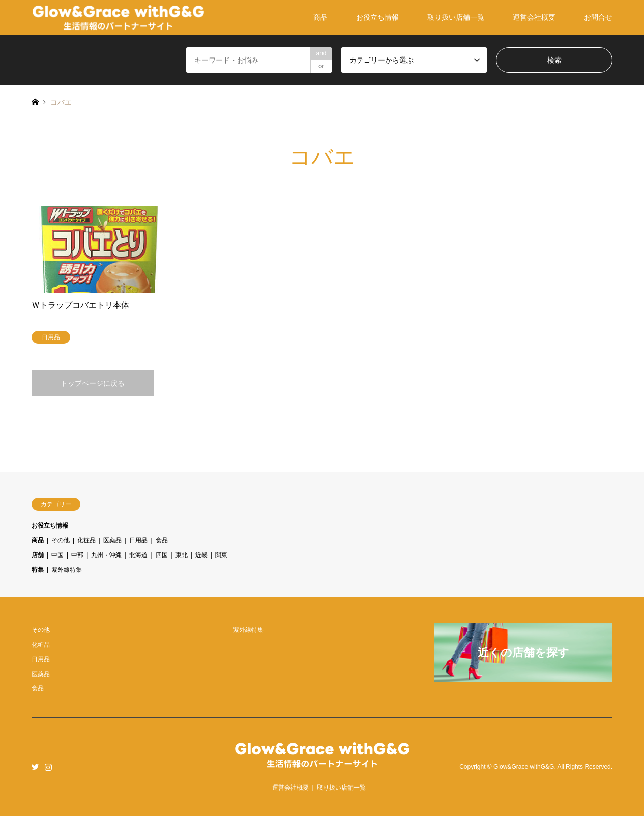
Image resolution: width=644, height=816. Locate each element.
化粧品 (86, 540)
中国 (57, 555)
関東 (221, 555)
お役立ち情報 (377, 17)
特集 (38, 570)
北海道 (138, 555)
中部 (77, 555)
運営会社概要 (534, 17)
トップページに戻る (93, 383)
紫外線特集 (67, 570)
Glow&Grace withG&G (524, 767)
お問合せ (598, 17)
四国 (162, 555)
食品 (162, 540)
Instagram (48, 767)
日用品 (138, 540)
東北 (182, 555)
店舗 (38, 555)
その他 (61, 540)
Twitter (35, 767)
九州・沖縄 (106, 555)
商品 (320, 17)
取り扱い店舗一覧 (456, 17)
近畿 (201, 555)
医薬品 (112, 540)
